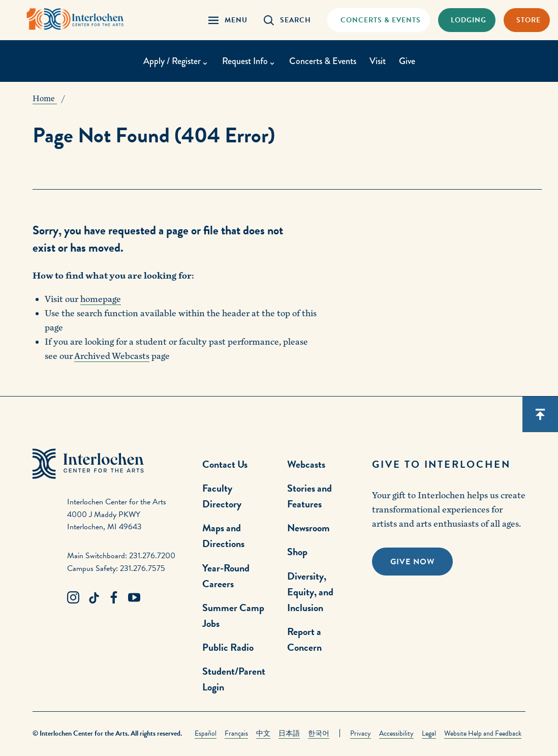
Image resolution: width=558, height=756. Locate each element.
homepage (101, 299)
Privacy (361, 733)
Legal (429, 733)
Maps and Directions (223, 536)
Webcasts (306, 464)
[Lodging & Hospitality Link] (467, 20)
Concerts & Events (323, 61)
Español (206, 733)
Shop (297, 552)
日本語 (289, 733)
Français (236, 733)
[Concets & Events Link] (378, 20)
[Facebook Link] (114, 598)
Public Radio (228, 647)
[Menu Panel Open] (228, 20)
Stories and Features (309, 496)
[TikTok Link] (94, 598)
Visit (378, 61)
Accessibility (396, 733)
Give (407, 61)
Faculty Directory (222, 496)
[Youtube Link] (134, 598)
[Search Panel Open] (287, 20)
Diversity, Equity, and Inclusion (310, 592)
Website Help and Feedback (483, 733)
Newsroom (308, 528)
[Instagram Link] (73, 598)
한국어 (319, 733)
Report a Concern (304, 639)
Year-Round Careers (226, 576)
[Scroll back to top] (540, 414)
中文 (263, 733)
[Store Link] (527, 20)
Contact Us (225, 464)
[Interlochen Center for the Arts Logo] (75, 19)
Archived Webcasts (112, 356)
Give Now (412, 562)
